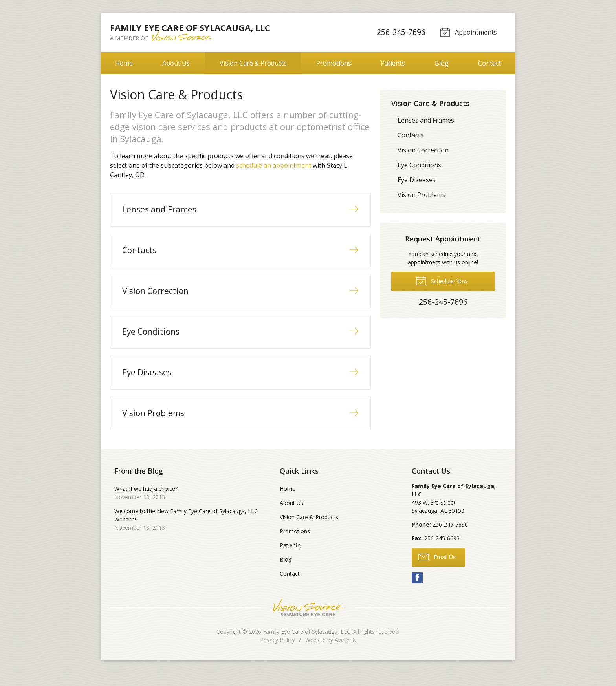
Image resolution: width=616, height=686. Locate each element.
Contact (489, 63)
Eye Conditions (419, 165)
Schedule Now (442, 280)
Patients (393, 63)
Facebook (417, 591)
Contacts (411, 135)
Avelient (345, 653)
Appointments (467, 32)
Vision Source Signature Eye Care (308, 620)
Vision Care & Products (253, 63)
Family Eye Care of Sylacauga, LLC (307, 645)
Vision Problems (422, 195)
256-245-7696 (400, 32)
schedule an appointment (274, 165)
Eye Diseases (417, 180)
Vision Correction (423, 150)
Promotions (334, 63)
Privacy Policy (277, 653)
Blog (442, 63)
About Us (176, 63)
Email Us (437, 570)
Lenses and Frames (426, 120)
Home (124, 63)
